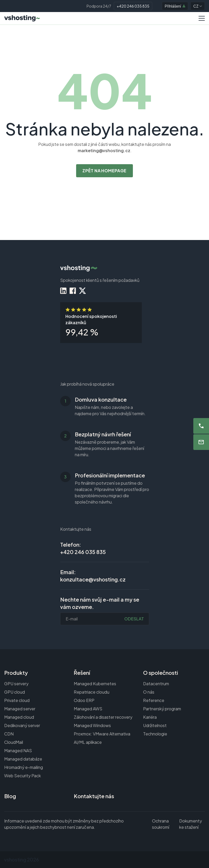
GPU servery (16, 684)
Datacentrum (156, 684)
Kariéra (150, 717)
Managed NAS (18, 750)
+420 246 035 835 (133, 6)
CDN (9, 734)
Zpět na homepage (104, 171)
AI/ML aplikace (88, 742)
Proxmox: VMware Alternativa (102, 734)
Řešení (82, 673)
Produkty (16, 673)
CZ (198, 6)
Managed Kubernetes (95, 684)
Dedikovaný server (22, 725)
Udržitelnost (155, 725)
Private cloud (17, 700)
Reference (154, 700)
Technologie (155, 734)
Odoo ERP (84, 700)
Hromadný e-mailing (24, 767)
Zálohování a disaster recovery (103, 717)
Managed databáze (23, 759)
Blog (10, 796)
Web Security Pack (22, 776)
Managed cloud (19, 717)
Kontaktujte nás (94, 796)
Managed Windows (92, 725)
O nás (149, 692)
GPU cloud (15, 692)
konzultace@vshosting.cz (93, 579)
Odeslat (134, 619)
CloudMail (14, 742)
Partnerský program (162, 709)
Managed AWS (88, 709)
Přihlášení (175, 6)
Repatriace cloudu (92, 692)
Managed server (20, 709)
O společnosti (161, 673)
